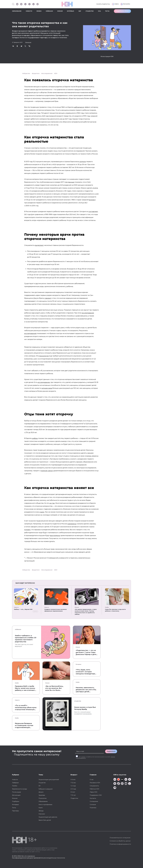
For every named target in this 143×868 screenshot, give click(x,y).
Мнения (77, 607)
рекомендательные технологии (54, 858)
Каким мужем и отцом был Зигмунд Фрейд (85, 708)
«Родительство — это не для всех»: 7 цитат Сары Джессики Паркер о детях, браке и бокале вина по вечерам (87, 652)
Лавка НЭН (94, 792)
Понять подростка (103, 4)
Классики (42, 814)
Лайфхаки (18, 630)
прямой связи (47, 471)
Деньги (41, 792)
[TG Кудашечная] (118, 780)
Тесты (14, 808)
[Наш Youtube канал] (17, 4)
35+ (56, 73)
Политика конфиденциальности (120, 844)
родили (83, 162)
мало (42, 512)
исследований (30, 333)
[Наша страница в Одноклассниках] (29, 4)
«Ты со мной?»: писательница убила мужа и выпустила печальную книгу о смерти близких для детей (26, 708)
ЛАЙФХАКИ (49, 11)
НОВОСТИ (29, 11)
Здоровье (42, 795)
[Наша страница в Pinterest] (38, 4)
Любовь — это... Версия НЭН (23, 609)
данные (71, 182)
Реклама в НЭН (95, 783)
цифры (35, 438)
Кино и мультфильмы (45, 805)
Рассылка (125, 4)
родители (36, 73)
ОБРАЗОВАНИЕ (17, 11)
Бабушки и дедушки (46, 789)
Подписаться (111, 751)
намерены (72, 524)
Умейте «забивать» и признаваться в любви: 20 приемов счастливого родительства (26, 639)
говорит (48, 298)
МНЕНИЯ (60, 11)
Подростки (74, 798)
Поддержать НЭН (96, 795)
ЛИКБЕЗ (39, 11)
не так (52, 503)
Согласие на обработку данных (120, 841)
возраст (92, 200)
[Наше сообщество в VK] (25, 4)
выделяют (39, 245)
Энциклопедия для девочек (48, 817)
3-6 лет (73, 792)
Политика (93, 808)
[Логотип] (67, 4)
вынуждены (55, 536)
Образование (43, 801)
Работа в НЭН (94, 789)
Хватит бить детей (45, 820)
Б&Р (80, 11)
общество (27, 73)
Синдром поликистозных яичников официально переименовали (55, 610)
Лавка (115, 4)
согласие (83, 757)
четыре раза (47, 388)
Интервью (79, 664)
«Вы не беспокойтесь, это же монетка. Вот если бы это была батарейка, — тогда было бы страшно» (54, 688)
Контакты (93, 798)
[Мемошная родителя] (122, 780)
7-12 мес (73, 783)
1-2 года (73, 786)
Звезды (41, 811)
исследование (44, 382)
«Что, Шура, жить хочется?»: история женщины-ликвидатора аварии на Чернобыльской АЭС (87, 672)
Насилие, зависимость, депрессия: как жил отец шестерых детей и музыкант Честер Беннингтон (86, 690)
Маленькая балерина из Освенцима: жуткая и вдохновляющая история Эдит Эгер (24, 725)
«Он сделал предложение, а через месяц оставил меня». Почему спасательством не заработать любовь (86, 612)
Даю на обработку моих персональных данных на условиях (95, 758)
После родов (16, 792)
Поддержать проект (122, 11)
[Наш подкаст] (115, 788)
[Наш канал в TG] (115, 780)
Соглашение (94, 801)
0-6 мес (73, 780)
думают (27, 530)
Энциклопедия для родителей (49, 780)
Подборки (16, 801)
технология (44, 356)
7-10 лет (73, 795)
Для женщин (16, 795)
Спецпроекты (94, 786)
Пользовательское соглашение (120, 838)
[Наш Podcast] (130, 784)
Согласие (93, 805)
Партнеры (15, 811)
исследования (47, 73)
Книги (41, 808)
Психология (43, 798)
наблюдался (79, 107)
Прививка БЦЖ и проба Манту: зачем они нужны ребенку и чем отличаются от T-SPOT (26, 688)
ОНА (99, 11)
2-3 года (73, 789)
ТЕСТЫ (107, 11)
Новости (16, 607)
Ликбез (107, 607)
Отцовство (78, 701)
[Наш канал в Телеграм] (33, 4)
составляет (93, 212)
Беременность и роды (19, 789)
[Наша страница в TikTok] (118, 784)
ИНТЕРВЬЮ (70, 11)
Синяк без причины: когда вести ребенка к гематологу (115, 610)
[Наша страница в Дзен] (21, 4)
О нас (92, 780)
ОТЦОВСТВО (90, 11)
